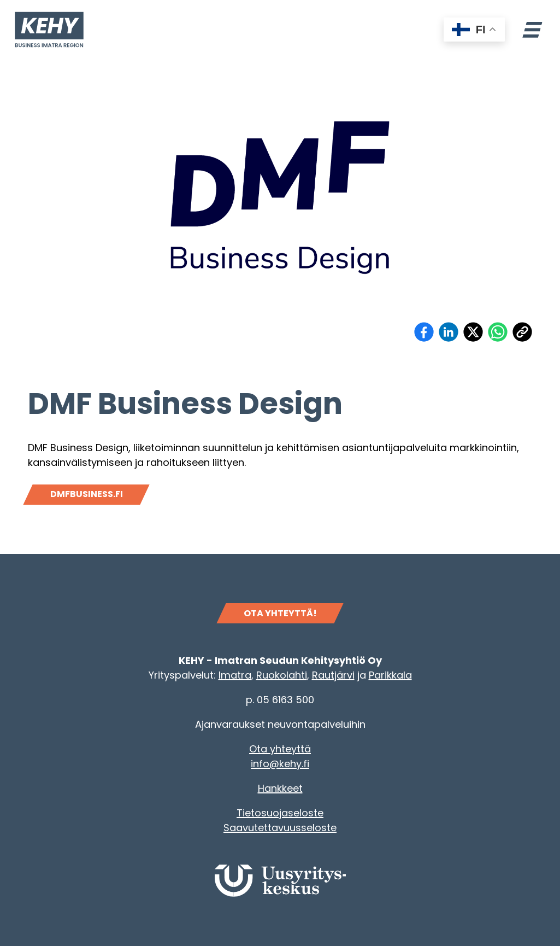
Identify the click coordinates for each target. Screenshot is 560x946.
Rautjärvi (333, 675)
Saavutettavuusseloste (280, 828)
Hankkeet (280, 788)
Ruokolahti (282, 675)
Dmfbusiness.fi (87, 494)
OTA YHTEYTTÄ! (280, 613)
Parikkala (390, 675)
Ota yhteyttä (280, 749)
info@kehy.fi (280, 764)
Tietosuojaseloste (280, 813)
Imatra (235, 675)
